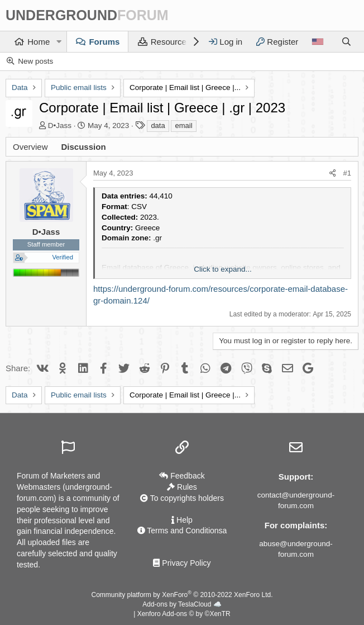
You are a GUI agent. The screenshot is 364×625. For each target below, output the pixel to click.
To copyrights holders (182, 498)
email (183, 126)
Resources (171, 42)
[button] (59, 42)
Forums (104, 42)
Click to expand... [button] (223, 269)
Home (39, 42)
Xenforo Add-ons (184, 614)
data (158, 126)
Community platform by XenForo (182, 595)
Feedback (182, 476)
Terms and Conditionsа (182, 531)
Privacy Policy (182, 563)
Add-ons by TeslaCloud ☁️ (182, 604)
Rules (182, 487)
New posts (35, 61)
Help (182, 520)
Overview (30, 147)
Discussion (84, 147)
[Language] (317, 42)
